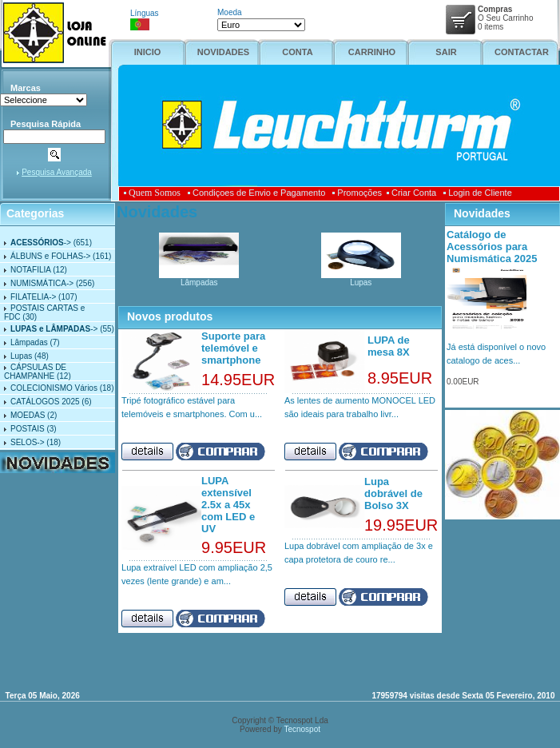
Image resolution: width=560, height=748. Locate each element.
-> (41, 243)
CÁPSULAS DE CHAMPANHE (35, 372)
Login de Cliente (478, 193)
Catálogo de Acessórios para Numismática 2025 (492, 247)
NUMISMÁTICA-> (42, 283)
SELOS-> (28, 442)
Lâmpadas (29, 342)
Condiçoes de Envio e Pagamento (256, 193)
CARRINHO (372, 52)
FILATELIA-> (33, 297)
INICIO (148, 52)
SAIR (446, 52)
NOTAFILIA (30, 270)
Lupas (21, 356)
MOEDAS (28, 415)
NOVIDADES (223, 52)
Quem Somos (155, 193)
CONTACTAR (522, 52)
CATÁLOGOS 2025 (45, 402)
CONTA (297, 52)
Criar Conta (411, 193)
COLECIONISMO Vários (54, 388)
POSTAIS (28, 429)
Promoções (357, 193)
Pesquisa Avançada (57, 172)
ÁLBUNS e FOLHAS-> (50, 256)
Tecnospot (302, 729)
